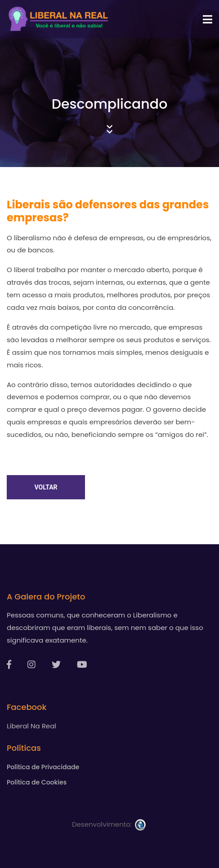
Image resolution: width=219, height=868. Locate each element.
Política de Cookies (37, 782)
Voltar (46, 487)
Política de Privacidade (43, 767)
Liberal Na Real (31, 726)
